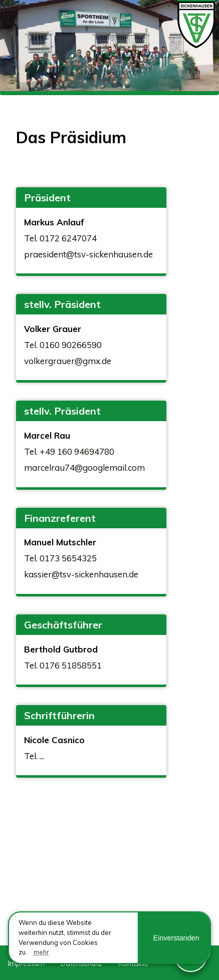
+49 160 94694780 (77, 451)
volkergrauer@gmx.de (68, 361)
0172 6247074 (68, 238)
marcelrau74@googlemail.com (84, 467)
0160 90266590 (71, 345)
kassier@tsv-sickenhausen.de (81, 574)
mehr (41, 952)
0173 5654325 (68, 558)
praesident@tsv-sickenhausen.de (88, 254)
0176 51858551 (71, 665)
